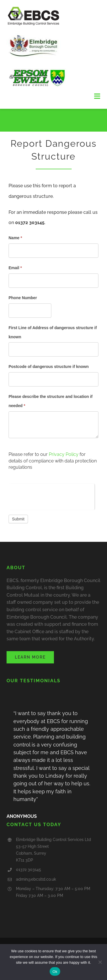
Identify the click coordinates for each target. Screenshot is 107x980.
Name (15, 238)
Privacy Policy (64, 454)
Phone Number (23, 298)
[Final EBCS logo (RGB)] (33, 8)
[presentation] (52, 495)
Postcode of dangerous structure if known (49, 367)
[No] (100, 962)
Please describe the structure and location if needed (51, 401)
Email (15, 268)
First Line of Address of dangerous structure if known (53, 332)
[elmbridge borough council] (35, 28)
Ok (55, 972)
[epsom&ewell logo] (38, 68)
